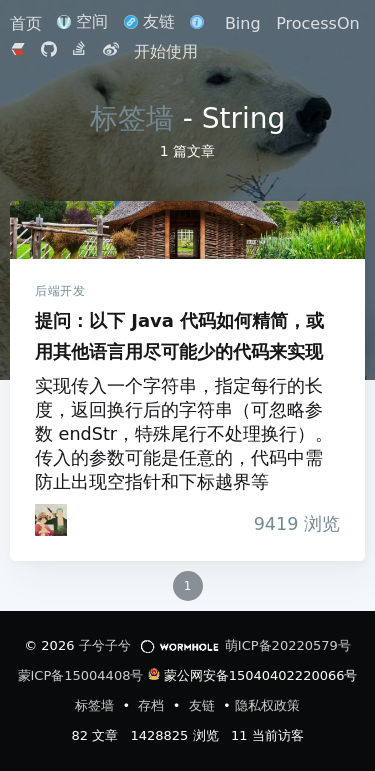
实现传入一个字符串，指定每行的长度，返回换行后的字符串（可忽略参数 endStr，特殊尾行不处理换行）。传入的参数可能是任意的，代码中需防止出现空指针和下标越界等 (184, 434)
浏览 (291, 524)
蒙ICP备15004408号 (81, 675)
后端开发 (60, 291)
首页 (28, 23)
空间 (82, 21)
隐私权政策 (267, 705)
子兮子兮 (105, 645)
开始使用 (166, 51)
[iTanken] (51, 520)
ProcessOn (317, 23)
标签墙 (132, 118)
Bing (243, 23)
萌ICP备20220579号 (288, 645)
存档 (153, 705)
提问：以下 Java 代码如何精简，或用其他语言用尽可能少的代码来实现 (187, 230)
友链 (149, 21)
